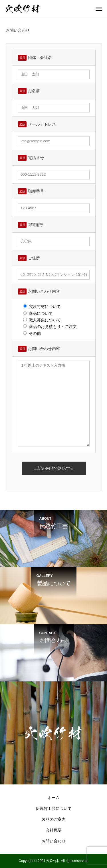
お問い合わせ (54, 841)
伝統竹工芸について (54, 808)
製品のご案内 (54, 819)
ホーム (54, 798)
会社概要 (54, 830)
